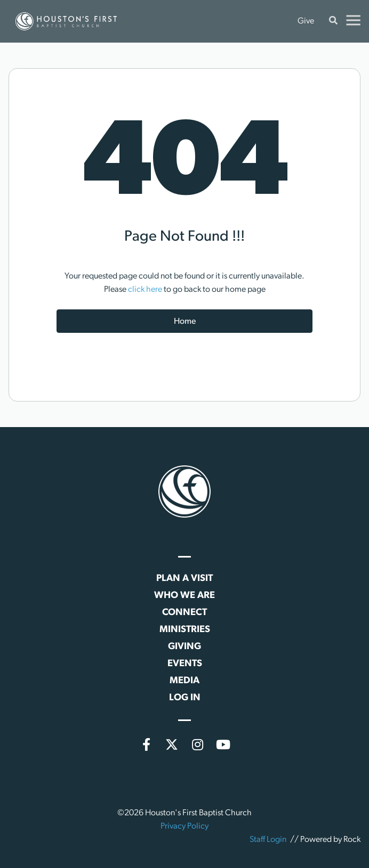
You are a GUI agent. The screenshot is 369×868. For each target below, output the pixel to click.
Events (185, 664)
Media (184, 681)
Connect (184, 613)
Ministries (185, 630)
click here (145, 290)
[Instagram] (197, 744)
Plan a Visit (184, 579)
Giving (184, 647)
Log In (185, 698)
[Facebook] (146, 744)
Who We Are (184, 596)
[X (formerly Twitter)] (172, 744)
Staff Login (268, 840)
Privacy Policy (184, 826)
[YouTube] (223, 744)
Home (185, 322)
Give (306, 21)
